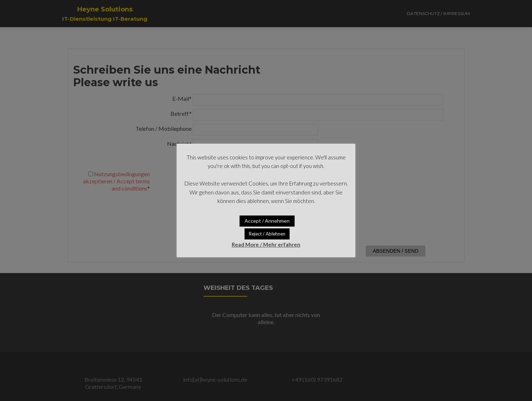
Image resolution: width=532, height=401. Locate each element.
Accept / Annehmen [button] (267, 221)
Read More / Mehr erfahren (266, 244)
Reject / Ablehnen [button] (267, 234)
